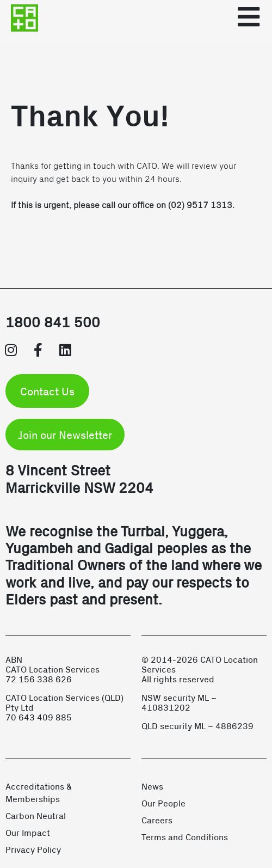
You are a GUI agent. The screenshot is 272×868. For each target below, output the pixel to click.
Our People (163, 803)
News (152, 786)
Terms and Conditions (185, 837)
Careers (157, 820)
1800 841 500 (53, 322)
